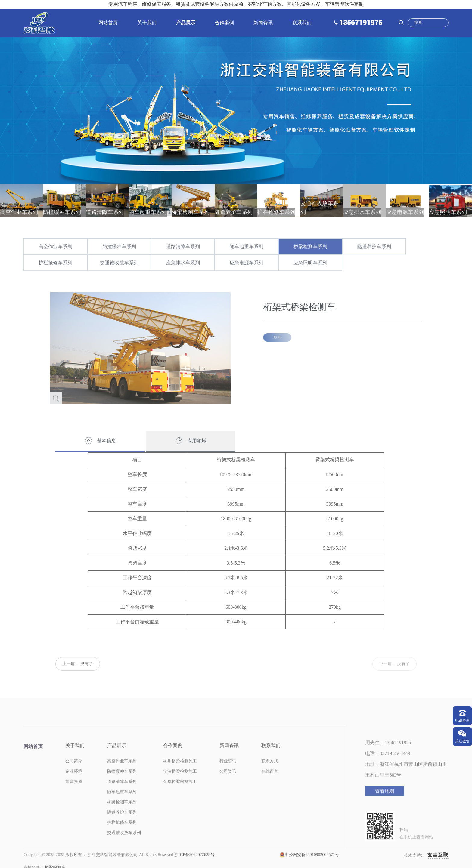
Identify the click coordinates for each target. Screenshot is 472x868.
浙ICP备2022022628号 (194, 865)
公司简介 (74, 771)
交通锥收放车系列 (119, 273)
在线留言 (270, 782)
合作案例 (224, 23)
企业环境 (74, 782)
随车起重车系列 (247, 257)
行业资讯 (228, 771)
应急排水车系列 (183, 273)
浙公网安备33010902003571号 (312, 865)
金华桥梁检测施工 (180, 792)
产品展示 (186, 23)
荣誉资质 (74, 792)
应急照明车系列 (310, 273)
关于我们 (147, 23)
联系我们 (302, 23)
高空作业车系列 (55, 257)
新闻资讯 (263, 23)
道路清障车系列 (183, 257)
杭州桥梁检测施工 (180, 771)
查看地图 (385, 801)
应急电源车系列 (247, 273)
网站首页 (108, 23)
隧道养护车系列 (374, 257)
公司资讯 (228, 782)
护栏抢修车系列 (55, 273)
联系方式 (270, 771)
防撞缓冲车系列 (119, 257)
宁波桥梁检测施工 (180, 782)
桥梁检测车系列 (310, 257)
